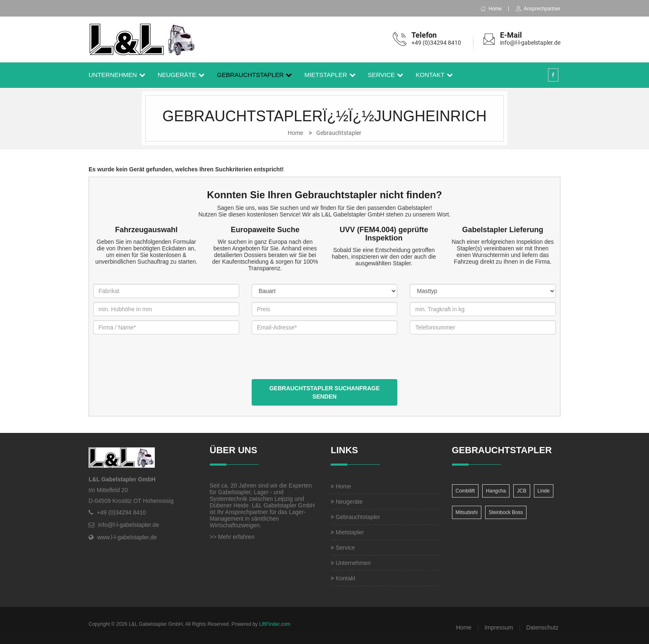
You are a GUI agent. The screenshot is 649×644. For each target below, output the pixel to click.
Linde (544, 491)
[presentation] (315, 363)
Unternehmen (113, 75)
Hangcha (496, 491)
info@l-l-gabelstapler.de (530, 43)
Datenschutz (542, 627)
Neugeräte (177, 75)
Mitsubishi (467, 512)
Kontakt (430, 75)
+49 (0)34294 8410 (436, 43)
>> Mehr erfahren (232, 537)
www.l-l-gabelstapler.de (127, 537)
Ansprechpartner (538, 9)
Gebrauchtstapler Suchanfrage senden (325, 392)
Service (382, 75)
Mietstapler (326, 75)
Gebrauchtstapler (250, 75)
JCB (522, 491)
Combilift (465, 491)
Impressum (499, 627)
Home (491, 9)
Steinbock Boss (506, 512)
